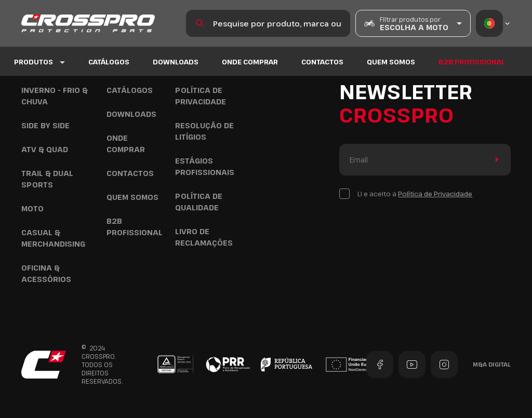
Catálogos (109, 62)
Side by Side (45, 125)
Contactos (322, 62)
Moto (32, 208)
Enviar (495, 160)
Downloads (176, 62)
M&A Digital (492, 364)
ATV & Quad (45, 149)
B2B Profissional (472, 62)
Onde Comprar (250, 62)
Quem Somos (391, 62)
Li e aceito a (415, 194)
